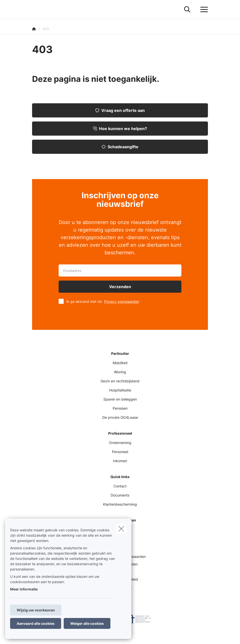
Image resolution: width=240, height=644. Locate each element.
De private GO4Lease (120, 417)
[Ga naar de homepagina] (35, 9)
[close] (121, 529)
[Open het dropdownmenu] (203, 10)
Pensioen (120, 408)
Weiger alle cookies (87, 623)
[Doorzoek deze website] (187, 10)
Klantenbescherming (120, 504)
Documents (120, 495)
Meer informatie (24, 589)
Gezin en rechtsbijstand (120, 381)
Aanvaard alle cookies (36, 623)
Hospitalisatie (120, 390)
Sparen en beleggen (120, 399)
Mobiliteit (120, 363)
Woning (120, 372)
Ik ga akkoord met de (105, 301)
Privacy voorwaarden (122, 301)
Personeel (120, 452)
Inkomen (120, 461)
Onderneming (120, 443)
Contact (120, 486)
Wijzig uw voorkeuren (36, 610)
